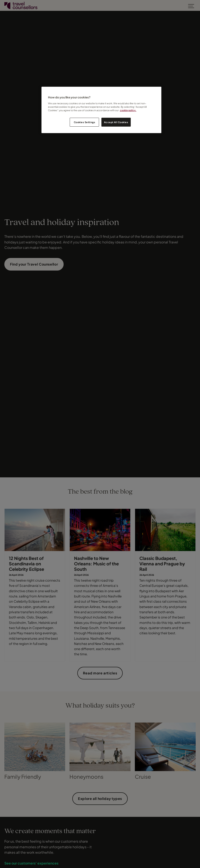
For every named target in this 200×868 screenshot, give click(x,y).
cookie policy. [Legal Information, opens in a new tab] (128, 110)
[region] (102, 110)
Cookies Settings (85, 122)
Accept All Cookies (116, 122)
